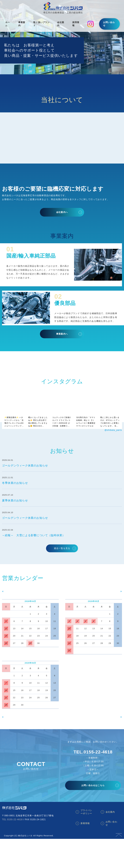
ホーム (8, 24)
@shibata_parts (113, 430)
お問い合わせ (109, 24)
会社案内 (61, 24)
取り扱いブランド (41, 24)
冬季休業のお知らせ (15, 483)
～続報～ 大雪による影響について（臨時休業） (34, 535)
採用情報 (76, 24)
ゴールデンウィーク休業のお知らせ (25, 466)
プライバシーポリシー (86, 812)
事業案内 (22, 24)
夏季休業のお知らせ (15, 500)
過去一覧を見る (62, 548)
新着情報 (85, 823)
